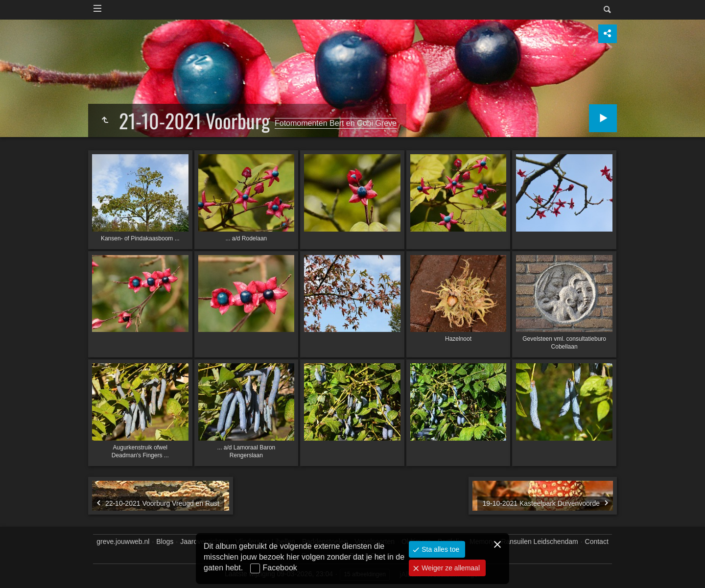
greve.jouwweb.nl (123, 541)
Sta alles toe (439, 549)
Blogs (165, 541)
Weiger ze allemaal (450, 568)
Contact (597, 541)
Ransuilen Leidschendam (539, 541)
